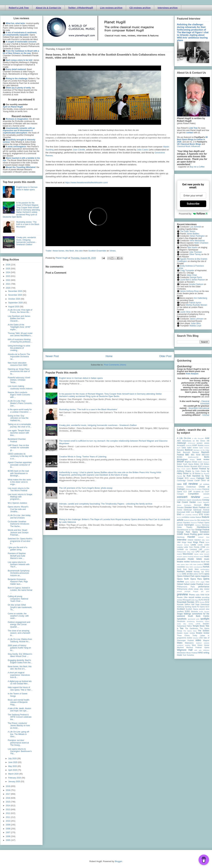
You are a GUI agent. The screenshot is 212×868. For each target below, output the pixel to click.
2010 (8, 821)
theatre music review (186, 633)
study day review (185, 624)
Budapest (206, 466)
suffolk (198, 624)
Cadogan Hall (203, 478)
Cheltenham (191, 487)
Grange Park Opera (187, 532)
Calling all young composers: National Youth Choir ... (18, 599)
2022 (8, 280)
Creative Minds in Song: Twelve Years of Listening (83, 457)
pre (202, 591)
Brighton (188, 462)
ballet (184, 448)
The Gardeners (192, 628)
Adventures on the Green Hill (196, 441)
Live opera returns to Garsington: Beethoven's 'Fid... (20, 751)
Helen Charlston (201, 243)
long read (191, 552)
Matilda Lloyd (195, 326)
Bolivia (192, 460)
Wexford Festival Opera (198, 647)
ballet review (193, 448)
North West (194, 569)
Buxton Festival (199, 469)
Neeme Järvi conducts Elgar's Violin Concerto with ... (19, 395)
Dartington (188, 505)
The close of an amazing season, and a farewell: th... (19, 633)
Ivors (207, 540)
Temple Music (199, 626)
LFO (208, 547)
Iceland (201, 537)
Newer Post (52, 356)
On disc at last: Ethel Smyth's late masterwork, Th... (20, 607)
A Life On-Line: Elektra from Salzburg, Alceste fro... (20, 640)
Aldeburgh (182, 443)
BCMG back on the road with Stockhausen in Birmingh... (18, 473)
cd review (190, 484)
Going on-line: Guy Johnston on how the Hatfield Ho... (18, 418)
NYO (207, 572)
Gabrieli (180, 525)
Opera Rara (196, 579)
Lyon (208, 552)
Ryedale (180, 604)
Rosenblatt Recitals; (186, 602)
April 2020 (13, 770)
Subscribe (193, 204)
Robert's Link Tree (19, 8)
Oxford (180, 584)
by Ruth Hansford (192, 476)
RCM (207, 595)
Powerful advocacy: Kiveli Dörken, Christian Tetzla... (19, 380)
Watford (199, 643)
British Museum (204, 462)
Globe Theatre (185, 527)
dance (179, 505)
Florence (194, 523)
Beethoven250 (193, 457)
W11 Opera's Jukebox (17, 503)
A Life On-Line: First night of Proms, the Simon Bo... (20, 311)
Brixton (187, 466)
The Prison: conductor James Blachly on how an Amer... (19, 726)
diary (207, 505)
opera (207, 574)
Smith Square (204, 612)
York (184, 655)
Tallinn (189, 626)
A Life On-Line (184, 438)
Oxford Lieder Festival (193, 584)
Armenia (189, 445)
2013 (8, 809)
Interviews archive (168, 8)
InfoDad (206, 415)
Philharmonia (182, 589)
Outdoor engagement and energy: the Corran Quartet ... (19, 625)
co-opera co (198, 492)
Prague (196, 591)
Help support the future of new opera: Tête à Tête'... (20, 689)
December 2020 (16, 291)
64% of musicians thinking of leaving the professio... (20, 341)
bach (179, 448)
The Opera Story (190, 631)
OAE (184, 574)
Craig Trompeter (187, 270)
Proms (192, 595)
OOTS (201, 574)
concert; (206, 497)
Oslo (207, 582)
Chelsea (180, 487)
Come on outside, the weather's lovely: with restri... (18, 616)
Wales (180, 643)
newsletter (181, 567)
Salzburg (181, 607)
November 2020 (16, 295)
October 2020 (14, 299)
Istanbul (197, 540)
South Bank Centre (199, 616)
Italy (203, 540)
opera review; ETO (192, 582)
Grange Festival (202, 530)
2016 (8, 798)
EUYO (179, 517)
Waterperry (189, 643)
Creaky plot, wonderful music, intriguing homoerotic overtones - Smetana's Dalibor (98, 425)
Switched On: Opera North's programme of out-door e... (20, 541)
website (206, 643)
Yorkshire (190, 655)
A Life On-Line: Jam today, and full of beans (19, 516)
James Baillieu (193, 234)
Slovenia (194, 611)
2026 (8, 265)
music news (195, 559)
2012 (8, 813)
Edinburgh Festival (201, 510)
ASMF (195, 445)
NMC (191, 567)
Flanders (187, 523)
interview (182, 540)
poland (179, 591)
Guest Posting (190, 534)
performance (204, 587)
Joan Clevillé (79, 150)
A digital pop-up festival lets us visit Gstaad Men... (20, 682)
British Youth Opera (185, 464)
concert (206, 494)
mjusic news (199, 554)
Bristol (195, 462)
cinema (188, 489)
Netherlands (195, 562)
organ (203, 582)
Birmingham (182, 459)
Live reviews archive (111, 8)
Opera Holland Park (186, 576)
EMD (188, 512)
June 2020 (13, 762)
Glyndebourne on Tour (186, 530)
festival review (189, 520)
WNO (201, 653)
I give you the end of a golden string (17, 549)
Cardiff (197, 481)
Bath (179, 452)
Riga (197, 600)
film (196, 520)
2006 (8, 836)
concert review (188, 497)
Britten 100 (199, 464)
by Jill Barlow (195, 473)
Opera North (183, 579)
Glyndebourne (203, 527)
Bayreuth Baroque (191, 452)
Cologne (180, 494)
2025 (8, 269)
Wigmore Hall (185, 650)
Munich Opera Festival (185, 557)
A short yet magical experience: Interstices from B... (19, 675)
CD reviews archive (140, 8)
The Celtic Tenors (188, 231)
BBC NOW (196, 455)
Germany (206, 525)
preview (182, 594)
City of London (196, 489)
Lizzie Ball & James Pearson (192, 280)
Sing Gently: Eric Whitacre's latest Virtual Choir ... (20, 655)
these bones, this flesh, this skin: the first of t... (20, 668)
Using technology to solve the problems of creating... (19, 348)
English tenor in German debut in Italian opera (81, 378)
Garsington (189, 525)
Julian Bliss (196, 323)
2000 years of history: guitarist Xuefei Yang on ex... (19, 648)
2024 (8, 272)
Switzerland (182, 626)
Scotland (181, 609)
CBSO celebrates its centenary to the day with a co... (20, 456)
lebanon (180, 545)
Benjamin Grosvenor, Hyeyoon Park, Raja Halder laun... (18, 582)
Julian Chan (192, 275)
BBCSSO (206, 455)
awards (207, 445)
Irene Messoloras (197, 241)
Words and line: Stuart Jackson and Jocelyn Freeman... (18, 533)
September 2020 (16, 303)
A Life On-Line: (198, 438)
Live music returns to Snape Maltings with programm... (20, 497)
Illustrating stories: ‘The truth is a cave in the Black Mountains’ (88, 409)
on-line (190, 574)
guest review (203, 534)
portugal (187, 591)
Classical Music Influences (189, 146)
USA (201, 638)
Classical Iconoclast (205, 402)
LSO (203, 552)
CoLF (207, 492)
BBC (187, 455)
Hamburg (181, 537)
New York (189, 564)
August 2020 (14, 307)
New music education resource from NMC (18, 364)
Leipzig (180, 547)
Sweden (206, 624)
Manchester (188, 554)
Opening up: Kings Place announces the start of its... (19, 371)
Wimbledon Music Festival (187, 653)
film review (202, 520)
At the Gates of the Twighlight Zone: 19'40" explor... (19, 327)
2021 (8, 284)
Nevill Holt (205, 562)
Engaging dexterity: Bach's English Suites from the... (20, 661)
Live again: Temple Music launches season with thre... (19, 433)
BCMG (180, 457)
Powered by (193, 214)
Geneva (198, 525)
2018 (8, 790)
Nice (187, 567)
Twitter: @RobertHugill (81, 8)
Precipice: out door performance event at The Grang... (18, 743)
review (180, 600)
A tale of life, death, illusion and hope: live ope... (19, 710)
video (198, 640)
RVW (207, 602)
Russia (202, 602)
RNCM (207, 600)
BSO (200, 466)
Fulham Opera (204, 523)
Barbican (189, 450)
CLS (185, 492)
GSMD (180, 534)
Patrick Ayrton (195, 303)
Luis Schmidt (195, 227)
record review (195, 597)
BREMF (180, 462)
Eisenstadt (181, 512)
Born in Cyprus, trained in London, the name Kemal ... (20, 590)
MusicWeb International (199, 408)
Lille (187, 549)
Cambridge (181, 481)
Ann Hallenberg (200, 298)
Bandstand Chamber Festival (17, 440)
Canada (190, 481)
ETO (201, 515)
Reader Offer (182, 597)
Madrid (179, 554)
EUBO (207, 515)
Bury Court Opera (184, 469)
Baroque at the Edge (201, 450)
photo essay (194, 589)
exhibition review (188, 517)
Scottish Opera (192, 609)
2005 (8, 840)
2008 (8, 829)
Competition (193, 494)
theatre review (203, 633)
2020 (8, 288)
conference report (184, 500)
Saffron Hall (189, 604)
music (201, 557)
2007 (8, 833)
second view (204, 609)
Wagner (206, 640)
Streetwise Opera (203, 621)
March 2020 (14, 774)
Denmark (198, 505)
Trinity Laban (199, 635)
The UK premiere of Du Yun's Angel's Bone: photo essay (86, 488)
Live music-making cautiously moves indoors (20, 387)
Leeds (193, 545)
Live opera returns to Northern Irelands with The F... (19, 565)
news (206, 564)
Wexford (180, 647)
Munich (207, 554)
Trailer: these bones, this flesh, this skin (64, 251)
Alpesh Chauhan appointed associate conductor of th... (20, 465)
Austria (201, 445)
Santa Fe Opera (198, 607)
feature (199, 517)
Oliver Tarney (195, 254)
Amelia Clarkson (196, 284)
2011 (8, 817)
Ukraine (195, 638)
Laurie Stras (185, 312)
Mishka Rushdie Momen (196, 305)
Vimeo (113, 251)
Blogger (118, 861)
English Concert (202, 512)
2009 (8, 825)
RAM (202, 595)
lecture (187, 545)
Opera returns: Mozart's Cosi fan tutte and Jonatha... (18, 509)
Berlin (207, 457)
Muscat (196, 557)
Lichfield (180, 549)
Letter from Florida (192, 547)
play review (204, 589)
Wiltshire (206, 650)
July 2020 (13, 759)
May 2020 (13, 766)
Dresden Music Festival (195, 507)
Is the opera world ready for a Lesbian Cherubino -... (20, 411)
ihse (208, 537)
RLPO (201, 600)
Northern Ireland (185, 572)
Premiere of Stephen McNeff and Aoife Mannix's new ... (17, 556)
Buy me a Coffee (197, 167)
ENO (179, 515)
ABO (179, 441)
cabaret (193, 478)
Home (109, 356)
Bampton (181, 450)
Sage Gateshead (202, 604)
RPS (197, 602)
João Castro (143, 150)
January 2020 (14, 782)
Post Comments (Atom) (115, 365)
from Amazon (192, 374)
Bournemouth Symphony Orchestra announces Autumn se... (19, 573)
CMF (190, 492)
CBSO (203, 481)
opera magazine (202, 576)
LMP (200, 549)
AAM (207, 438)
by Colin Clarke (199, 471)
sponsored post (194, 619)
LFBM (203, 547)
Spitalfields (182, 619)
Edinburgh (188, 510)
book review (203, 459)
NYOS (179, 574)
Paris (193, 587)
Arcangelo (181, 445)
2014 (8, 806)
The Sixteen (204, 631)
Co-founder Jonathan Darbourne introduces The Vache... (18, 524)
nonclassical (198, 567)
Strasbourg (191, 621)
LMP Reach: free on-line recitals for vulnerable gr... (18, 448)
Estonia (195, 515)
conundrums (196, 500)
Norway (197, 572)
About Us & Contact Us (48, 8)
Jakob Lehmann (197, 319)
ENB (193, 512)
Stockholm (181, 621)
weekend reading (184, 645)
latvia (207, 542)
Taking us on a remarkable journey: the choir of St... (20, 425)
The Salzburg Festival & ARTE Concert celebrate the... (20, 717)
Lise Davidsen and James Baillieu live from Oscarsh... (19, 319)
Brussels (194, 466)
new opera (181, 564)
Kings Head (187, 542)
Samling (188, 607)
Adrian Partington (197, 236)
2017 (8, 794)
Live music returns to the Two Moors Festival (18, 489)
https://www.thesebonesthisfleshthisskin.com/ (86, 182)
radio (198, 595)
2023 (8, 276)
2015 (8, 802)
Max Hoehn (193, 247)
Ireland (190, 540)
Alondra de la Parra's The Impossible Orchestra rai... (19, 357)
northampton (205, 569)
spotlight (205, 619)
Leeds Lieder (203, 545)
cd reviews (204, 484)
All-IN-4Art (191, 443)
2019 (8, 786)
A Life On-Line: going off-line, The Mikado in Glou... (19, 734)
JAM (179, 542)
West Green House (200, 645)
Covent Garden (189, 502)
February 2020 (15, 778)
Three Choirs (183, 635)
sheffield (180, 611)
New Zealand (198, 564)
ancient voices (203, 443)
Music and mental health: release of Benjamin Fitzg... (19, 702)
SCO (207, 607)
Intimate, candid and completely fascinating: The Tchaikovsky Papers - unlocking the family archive (106, 504)
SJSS (187, 611)
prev (208, 591)
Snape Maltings (184, 614)
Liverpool (193, 549)
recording (206, 597)
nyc (203, 572)
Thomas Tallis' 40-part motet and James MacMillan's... (20, 334)
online (196, 574)
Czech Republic (203, 502)
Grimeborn (205, 532)
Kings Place (199, 542)
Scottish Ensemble (97, 251)
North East (182, 569)
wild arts (198, 650)
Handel (191, 537)
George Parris (196, 277)
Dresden (180, 507)
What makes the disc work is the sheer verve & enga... (19, 482)
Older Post (165, 356)
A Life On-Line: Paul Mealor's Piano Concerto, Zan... (20, 403)
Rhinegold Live (188, 600)
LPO (198, 552)
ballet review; (204, 448)
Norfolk (206, 567)
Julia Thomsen (196, 252)
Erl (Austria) (187, 515)
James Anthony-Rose (189, 291)
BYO (187, 478)
